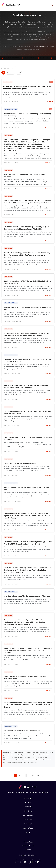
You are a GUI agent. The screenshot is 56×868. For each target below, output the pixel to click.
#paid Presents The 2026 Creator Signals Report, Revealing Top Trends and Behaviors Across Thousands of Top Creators (28, 650)
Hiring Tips (28, 824)
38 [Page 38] (33, 775)
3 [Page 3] (24, 775)
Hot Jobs (28, 803)
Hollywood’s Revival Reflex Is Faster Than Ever (22, 731)
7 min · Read (49, 425)
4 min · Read (49, 475)
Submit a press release (44, 46)
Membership (28, 807)
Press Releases (10, 73)
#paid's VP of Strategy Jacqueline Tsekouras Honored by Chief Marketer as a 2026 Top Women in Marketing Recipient (27, 255)
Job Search (28, 798)
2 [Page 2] (19, 775)
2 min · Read (49, 101)
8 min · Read (49, 501)
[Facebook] (18, 862)
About (28, 832)
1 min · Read (49, 163)
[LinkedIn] (38, 862)
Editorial (19, 73)
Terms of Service (28, 846)
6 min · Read (49, 743)
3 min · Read (49, 399)
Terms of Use (28, 842)
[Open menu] (52, 5)
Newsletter (28, 811)
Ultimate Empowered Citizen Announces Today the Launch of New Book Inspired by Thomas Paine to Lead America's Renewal (28, 705)
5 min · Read (49, 128)
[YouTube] (25, 862)
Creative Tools (28, 828)
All (3, 73)
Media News (28, 820)
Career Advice (28, 815)
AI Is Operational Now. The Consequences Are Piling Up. (27, 596)
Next (39, 775)
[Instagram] (31, 862)
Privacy (28, 850)
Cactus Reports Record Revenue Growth (20, 463)
